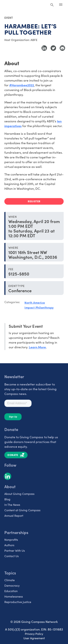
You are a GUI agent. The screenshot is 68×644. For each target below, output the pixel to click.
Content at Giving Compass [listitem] (22, 510)
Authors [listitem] (9, 545)
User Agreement (34, 638)
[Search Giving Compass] (52, 5)
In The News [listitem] (12, 505)
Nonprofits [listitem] (11, 540)
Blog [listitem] (7, 499)
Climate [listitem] (10, 580)
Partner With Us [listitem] (15, 551)
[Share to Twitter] (53, 48)
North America (35, 302)
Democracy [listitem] (12, 585)
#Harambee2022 (22, 85)
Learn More (37, 347)
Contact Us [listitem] (12, 556)
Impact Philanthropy (39, 307)
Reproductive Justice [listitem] (18, 602)
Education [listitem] (11, 591)
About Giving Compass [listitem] (19, 494)
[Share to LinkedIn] (44, 48)
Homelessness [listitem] (14, 596)
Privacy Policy (34, 634)
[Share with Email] (62, 48)
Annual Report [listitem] (14, 516)
